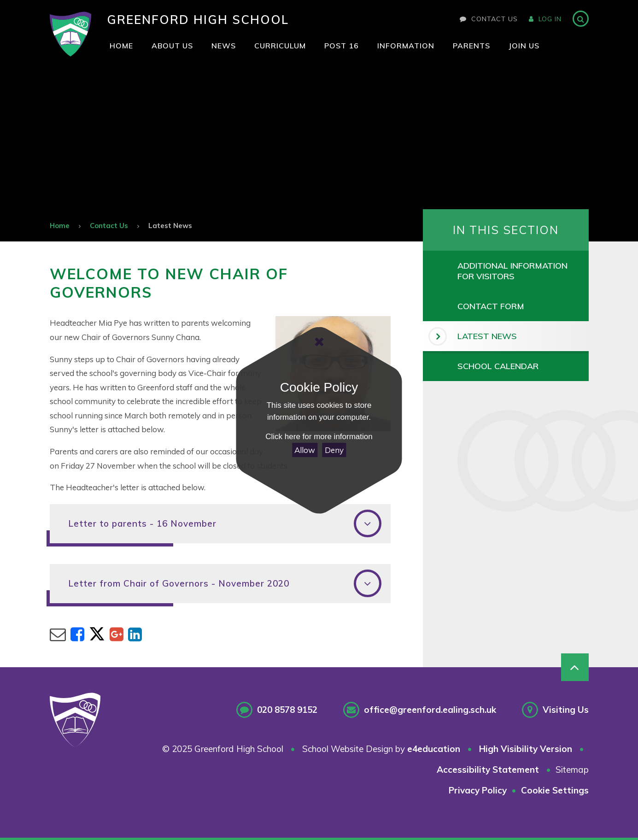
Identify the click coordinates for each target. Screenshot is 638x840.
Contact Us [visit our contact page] (489, 19)
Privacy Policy (478, 790)
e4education (434, 749)
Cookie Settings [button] (555, 790)
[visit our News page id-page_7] (224, 46)
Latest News (170, 226)
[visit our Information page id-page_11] (406, 46)
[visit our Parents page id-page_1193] (471, 46)
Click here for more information (319, 437)
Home (60, 226)
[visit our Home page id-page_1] (121, 46)
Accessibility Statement (488, 770)
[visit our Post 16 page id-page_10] (342, 46)
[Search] (581, 19)
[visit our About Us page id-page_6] (172, 46)
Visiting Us (566, 710)
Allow (305, 450)
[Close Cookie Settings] (319, 342)
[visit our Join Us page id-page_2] (524, 46)
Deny (334, 450)
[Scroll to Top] (575, 667)
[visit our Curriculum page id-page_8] (280, 46)
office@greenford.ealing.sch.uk (430, 710)
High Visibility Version (526, 749)
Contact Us (109, 226)
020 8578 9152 (287, 710)
